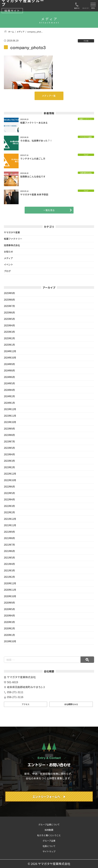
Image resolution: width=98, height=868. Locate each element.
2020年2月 (9, 628)
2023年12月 (10, 409)
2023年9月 (9, 429)
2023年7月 (9, 441)
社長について (49, 846)
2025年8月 (9, 300)
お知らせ (8, 252)
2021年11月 (10, 525)
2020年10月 (10, 596)
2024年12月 (10, 351)
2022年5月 (9, 493)
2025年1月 (9, 345)
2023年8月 (9, 435)
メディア (8, 258)
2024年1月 (9, 403)
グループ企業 (49, 841)
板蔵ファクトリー (13, 239)
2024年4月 (9, 390)
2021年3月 (9, 570)
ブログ (7, 271)
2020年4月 (9, 615)
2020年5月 (9, 609)
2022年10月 (10, 480)
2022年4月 (9, 499)
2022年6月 (9, 486)
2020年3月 (9, 622)
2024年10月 (10, 358)
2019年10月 (10, 641)
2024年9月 (9, 364)
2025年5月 (9, 319)
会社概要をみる (71, 704)
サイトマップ (49, 851)
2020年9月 (9, 603)
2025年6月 (9, 312)
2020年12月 (10, 583)
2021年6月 (9, 551)
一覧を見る (49, 210)
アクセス (26, 704)
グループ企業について (49, 824)
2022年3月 (9, 506)
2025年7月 (9, 306)
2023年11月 (10, 416)
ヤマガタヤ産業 (12, 232)
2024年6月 (9, 377)
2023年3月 (9, 461)
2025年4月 (9, 325)
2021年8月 (9, 538)
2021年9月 (9, 532)
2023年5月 (9, 448)
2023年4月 (9, 454)
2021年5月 (9, 557)
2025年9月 (9, 293)
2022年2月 (9, 512)
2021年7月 (9, 545)
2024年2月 (9, 396)
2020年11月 (10, 590)
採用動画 (49, 830)
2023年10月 (10, 422)
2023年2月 (9, 467)
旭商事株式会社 (12, 245)
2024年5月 (9, 383)
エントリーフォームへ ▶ (49, 797)
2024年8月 (9, 370)
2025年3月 (9, 332)
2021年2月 (9, 577)
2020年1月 (9, 635)
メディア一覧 (49, 96)
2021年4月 (9, 564)
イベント (8, 264)
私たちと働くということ (49, 835)
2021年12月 (10, 519)
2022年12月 (10, 474)
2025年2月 (9, 338)
